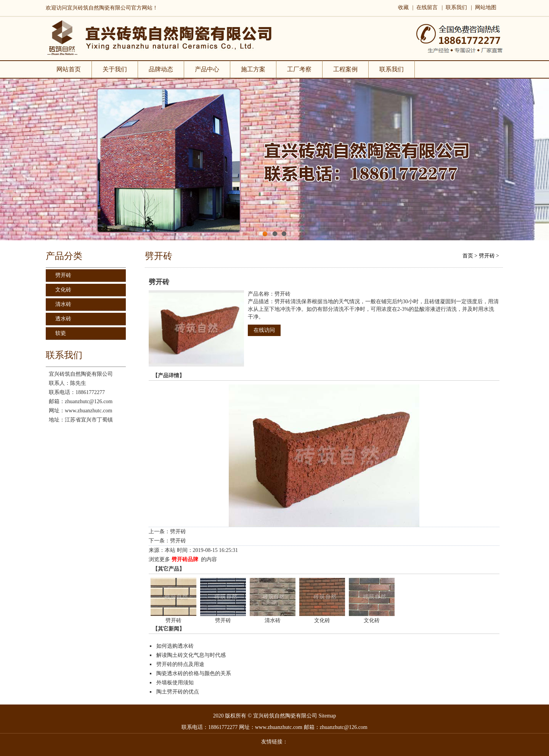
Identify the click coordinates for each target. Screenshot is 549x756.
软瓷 (61, 333)
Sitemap (327, 716)
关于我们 (115, 69)
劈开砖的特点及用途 (180, 664)
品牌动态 (161, 69)
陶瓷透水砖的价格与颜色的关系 (194, 673)
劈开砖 (63, 275)
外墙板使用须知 (175, 683)
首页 (468, 256)
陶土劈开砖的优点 (178, 692)
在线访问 (264, 330)
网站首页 (69, 69)
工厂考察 (299, 69)
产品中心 (207, 69)
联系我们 (456, 7)
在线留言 (427, 7)
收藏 (403, 7)
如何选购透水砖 (175, 646)
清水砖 (63, 304)
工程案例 (345, 69)
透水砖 (63, 319)
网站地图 (486, 7)
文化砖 (63, 290)
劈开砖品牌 (185, 559)
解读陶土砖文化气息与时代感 (191, 655)
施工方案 (253, 69)
